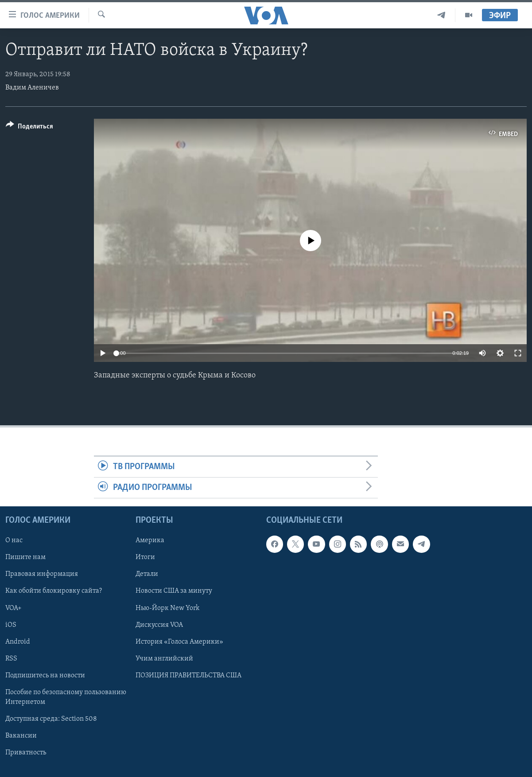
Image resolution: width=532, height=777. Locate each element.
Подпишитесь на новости (45, 676)
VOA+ (14, 608)
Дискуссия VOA (159, 625)
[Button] (29, 128)
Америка (150, 541)
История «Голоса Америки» (179, 642)
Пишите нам (25, 558)
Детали (147, 575)
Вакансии (21, 736)
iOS (11, 625)
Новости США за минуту (174, 591)
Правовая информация (42, 575)
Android (18, 642)
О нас (14, 541)
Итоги (145, 558)
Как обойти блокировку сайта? (54, 591)
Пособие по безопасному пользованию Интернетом (66, 697)
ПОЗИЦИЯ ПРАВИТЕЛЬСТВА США (188, 676)
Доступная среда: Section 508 (51, 719)
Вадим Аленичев (32, 88)
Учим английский (164, 659)
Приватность (26, 753)
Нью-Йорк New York (167, 608)
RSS (11, 659)
